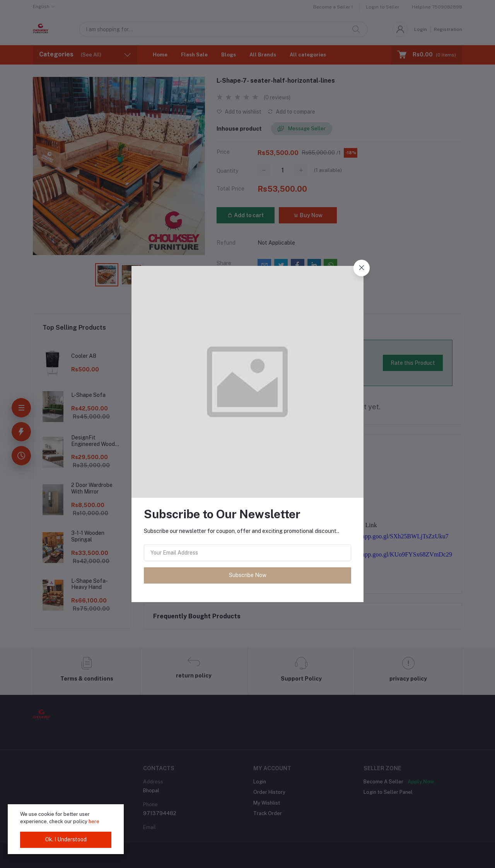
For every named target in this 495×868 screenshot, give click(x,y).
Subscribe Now (248, 575)
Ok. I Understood (66, 839)
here (94, 821)
